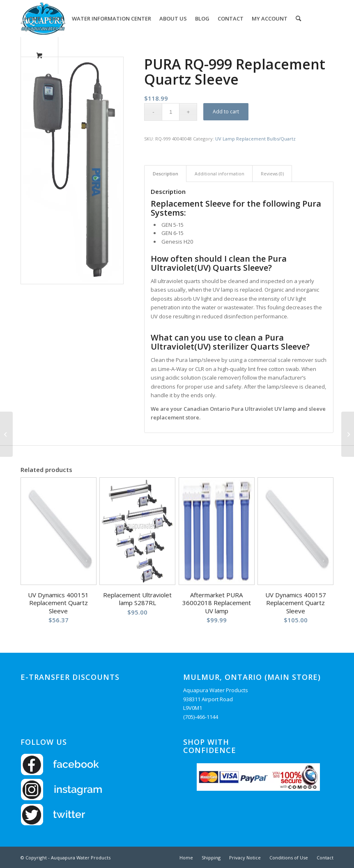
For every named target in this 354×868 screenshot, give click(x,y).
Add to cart (226, 112)
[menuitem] (33, 18)
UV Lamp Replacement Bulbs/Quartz (255, 139)
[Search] (298, 18)
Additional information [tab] (220, 174)
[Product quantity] (171, 112)
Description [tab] (166, 174)
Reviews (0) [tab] (272, 174)
